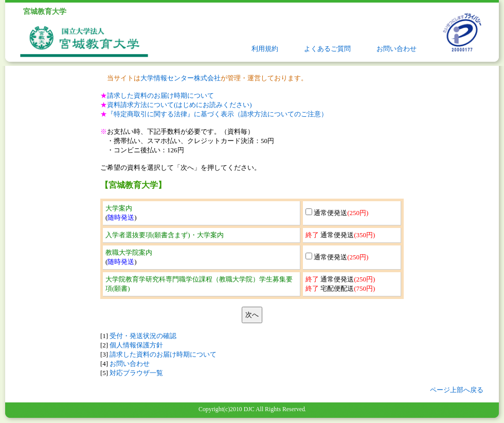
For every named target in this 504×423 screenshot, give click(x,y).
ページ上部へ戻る (457, 390)
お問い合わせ (397, 49)
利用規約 (265, 49)
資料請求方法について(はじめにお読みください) (179, 105)
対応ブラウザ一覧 (136, 373)
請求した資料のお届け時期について (160, 95)
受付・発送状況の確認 (143, 336)
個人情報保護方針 (136, 345)
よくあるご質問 (327, 49)
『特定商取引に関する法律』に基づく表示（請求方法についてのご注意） (217, 114)
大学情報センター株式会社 (181, 78)
